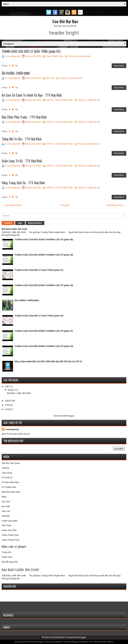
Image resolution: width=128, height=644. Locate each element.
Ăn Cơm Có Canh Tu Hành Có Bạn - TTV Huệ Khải (32, 95)
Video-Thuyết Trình (64, 100)
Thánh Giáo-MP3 (9, 521)
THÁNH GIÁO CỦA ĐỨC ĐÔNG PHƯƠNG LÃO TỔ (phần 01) (44, 331)
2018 (8, 409)
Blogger (70, 416)
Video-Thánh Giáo (55, 56)
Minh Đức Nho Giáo (11, 492)
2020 (8, 401)
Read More (119, 66)
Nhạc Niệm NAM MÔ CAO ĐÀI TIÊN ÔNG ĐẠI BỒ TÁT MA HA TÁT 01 (48, 361)
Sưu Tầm (6, 502)
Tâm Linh (50, 78)
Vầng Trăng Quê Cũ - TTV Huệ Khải (23, 183)
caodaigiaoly (12, 429)
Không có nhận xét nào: (80, 56)
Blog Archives (35, 223)
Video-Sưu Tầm (9, 530)
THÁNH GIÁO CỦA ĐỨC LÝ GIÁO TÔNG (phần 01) (31, 51)
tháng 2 (11, 390)
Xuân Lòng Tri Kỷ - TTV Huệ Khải (22, 161)
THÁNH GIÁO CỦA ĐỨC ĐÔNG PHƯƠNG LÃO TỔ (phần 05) (44, 240)
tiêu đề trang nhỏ (10, 562)
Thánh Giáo (7, 557)
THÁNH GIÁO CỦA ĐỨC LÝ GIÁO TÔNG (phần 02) (39, 316)
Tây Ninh (6, 516)
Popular (8, 223)
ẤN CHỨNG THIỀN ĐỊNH (16, 73)
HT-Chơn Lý (7, 477)
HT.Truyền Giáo (9, 487)
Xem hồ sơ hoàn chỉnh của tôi (16, 434)
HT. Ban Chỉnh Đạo (10, 482)
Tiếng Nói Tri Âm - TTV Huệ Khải (21, 139)
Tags (20, 223)
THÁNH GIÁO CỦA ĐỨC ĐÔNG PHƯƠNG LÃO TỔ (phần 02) (44, 346)
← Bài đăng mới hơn (12, 205)
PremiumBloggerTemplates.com (78, 642)
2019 (8, 405)
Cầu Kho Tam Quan (11, 463)
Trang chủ (65, 205)
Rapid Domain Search (104, 642)
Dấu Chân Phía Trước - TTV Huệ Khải (24, 117)
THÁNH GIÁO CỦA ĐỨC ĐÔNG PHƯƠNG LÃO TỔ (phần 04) (44, 255)
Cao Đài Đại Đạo (65, 21)
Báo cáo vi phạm (14, 547)
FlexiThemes (30, 642)
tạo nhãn (6, 506)
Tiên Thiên (6, 525)
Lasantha (58, 642)
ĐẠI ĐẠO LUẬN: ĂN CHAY (14, 229)
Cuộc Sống (7, 473)
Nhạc (4, 497)
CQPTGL (50, 100)
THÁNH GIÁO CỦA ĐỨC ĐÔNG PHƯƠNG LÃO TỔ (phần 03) (44, 285)
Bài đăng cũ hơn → (116, 205)
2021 (8, 387)
